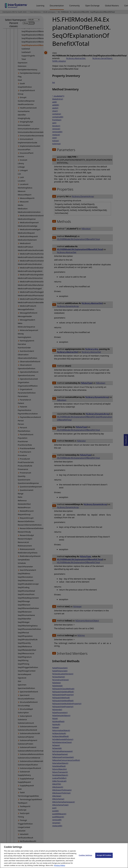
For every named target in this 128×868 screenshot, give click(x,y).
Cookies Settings (85, 857)
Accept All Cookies (104, 857)
